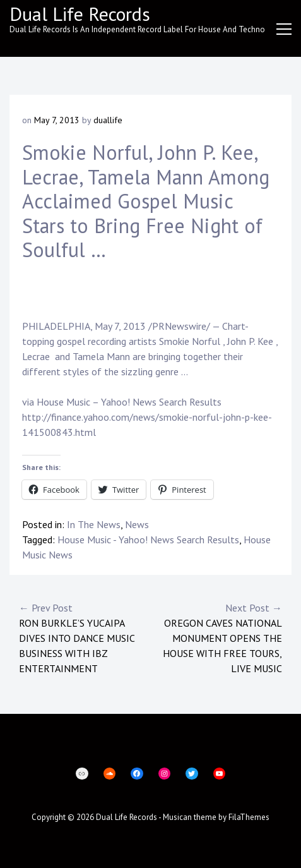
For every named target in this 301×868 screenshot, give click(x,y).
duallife (108, 120)
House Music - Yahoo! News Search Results (148, 539)
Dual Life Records (80, 14)
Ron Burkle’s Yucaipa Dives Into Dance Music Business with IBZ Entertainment (85, 637)
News (137, 524)
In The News (94, 524)
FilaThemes (249, 817)
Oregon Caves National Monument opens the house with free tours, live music (217, 637)
